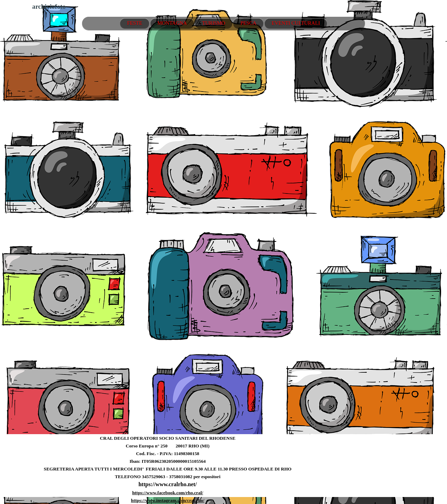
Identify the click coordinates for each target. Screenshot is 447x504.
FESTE (135, 23)
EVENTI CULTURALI (296, 23)
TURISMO (214, 23)
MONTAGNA (172, 23)
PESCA (248, 23)
